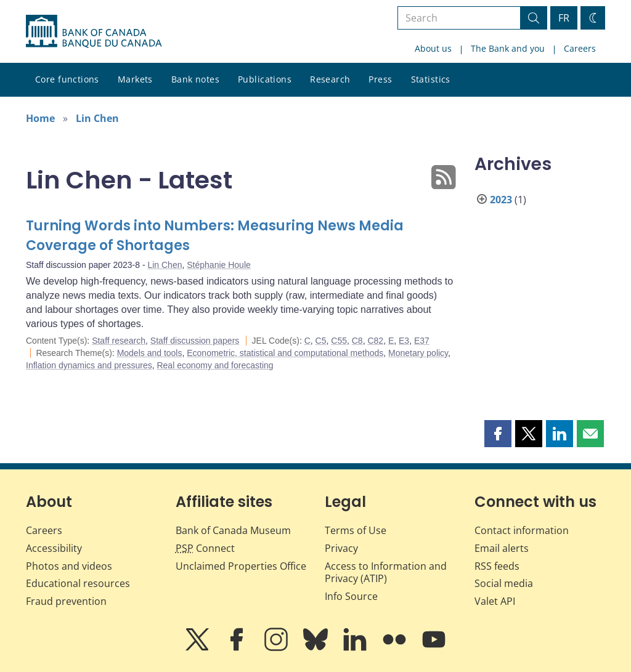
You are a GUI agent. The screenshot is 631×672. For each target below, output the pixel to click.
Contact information (522, 530)
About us (433, 48)
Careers (580, 48)
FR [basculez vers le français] (564, 18)
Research (330, 79)
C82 (375, 341)
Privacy (341, 548)
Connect (205, 548)
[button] (498, 434)
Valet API (495, 601)
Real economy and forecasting (215, 365)
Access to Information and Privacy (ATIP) (386, 573)
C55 (339, 341)
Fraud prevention (66, 601)
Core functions (67, 79)
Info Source (351, 596)
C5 (321, 341)
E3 (404, 341)
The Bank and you (508, 48)
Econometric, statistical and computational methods (285, 353)
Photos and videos (69, 566)
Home (40, 118)
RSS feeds (497, 566)
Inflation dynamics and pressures (89, 365)
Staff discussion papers (195, 341)
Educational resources (78, 583)
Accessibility (54, 548)
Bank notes (195, 79)
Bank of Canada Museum (233, 530)
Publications (265, 79)
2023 (501, 200)
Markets (135, 79)
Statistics (431, 79)
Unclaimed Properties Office (241, 566)
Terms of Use (356, 530)
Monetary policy (418, 353)
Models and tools (150, 353)
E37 (422, 341)
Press (380, 79)
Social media (504, 583)
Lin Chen (97, 118)
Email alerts (502, 548)
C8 (357, 341)
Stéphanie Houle (219, 265)
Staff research (119, 341)
